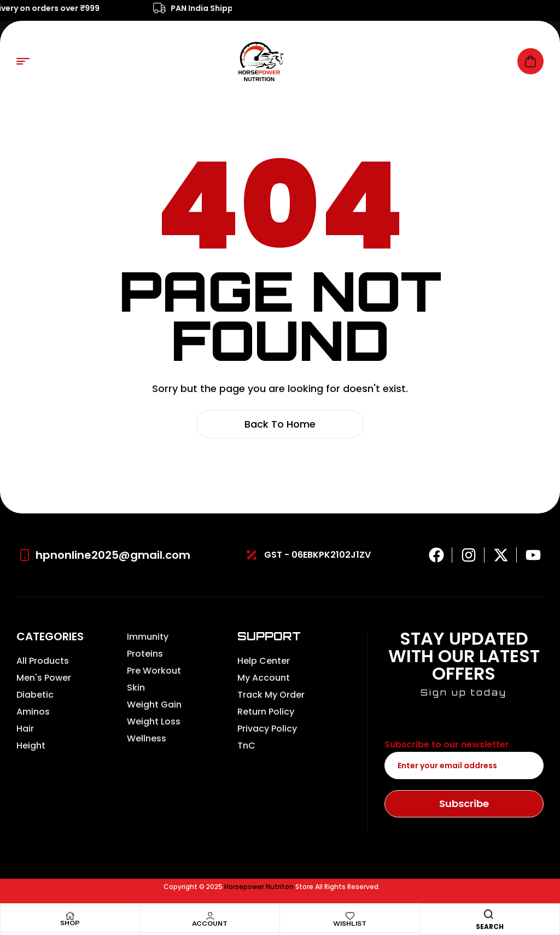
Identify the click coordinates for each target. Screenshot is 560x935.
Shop (70, 923)
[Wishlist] (350, 916)
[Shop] (70, 916)
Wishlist (350, 923)
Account (210, 923)
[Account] (210, 916)
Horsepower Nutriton (259, 887)
